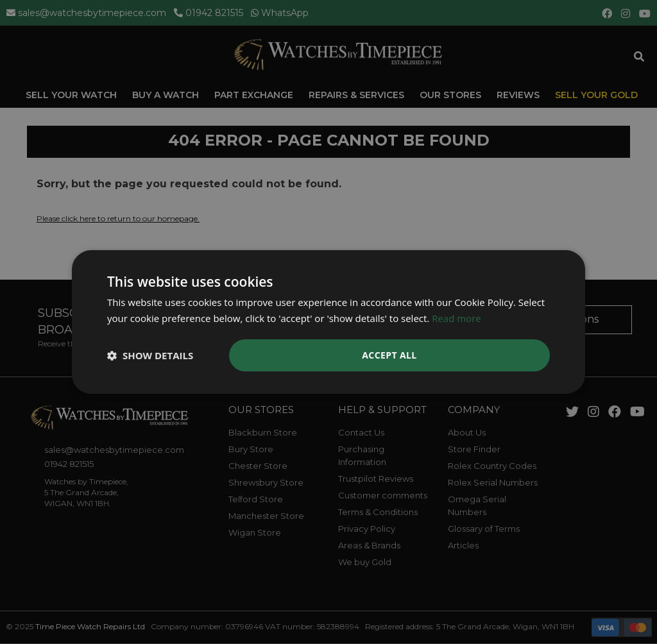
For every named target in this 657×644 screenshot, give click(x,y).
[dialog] (328, 322)
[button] (150, 355)
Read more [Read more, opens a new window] (456, 318)
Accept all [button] (389, 355)
